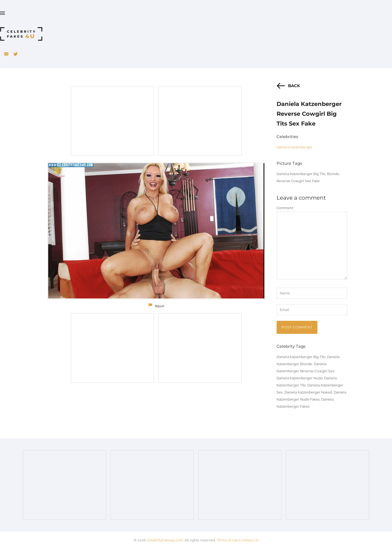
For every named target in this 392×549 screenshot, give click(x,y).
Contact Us (250, 540)
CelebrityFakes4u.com (165, 540)
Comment (286, 208)
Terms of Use (227, 540)
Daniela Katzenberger (295, 147)
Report (160, 306)
